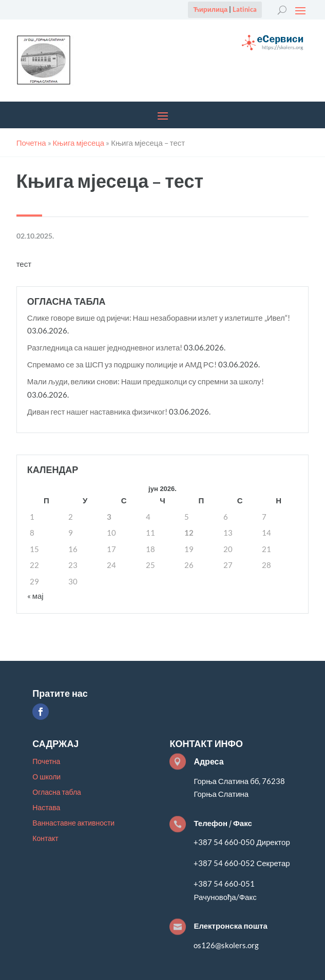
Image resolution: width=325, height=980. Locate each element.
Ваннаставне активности (73, 823)
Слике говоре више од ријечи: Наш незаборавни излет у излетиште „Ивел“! (159, 318)
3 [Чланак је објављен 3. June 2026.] (109, 517)
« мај (35, 596)
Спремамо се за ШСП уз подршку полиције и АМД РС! (122, 364)
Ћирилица (210, 9)
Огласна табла (57, 792)
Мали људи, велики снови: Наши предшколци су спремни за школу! (146, 381)
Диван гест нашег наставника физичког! (98, 411)
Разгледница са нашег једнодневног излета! (105, 347)
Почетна (46, 762)
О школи (46, 777)
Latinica (245, 9)
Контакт (45, 839)
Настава (46, 808)
